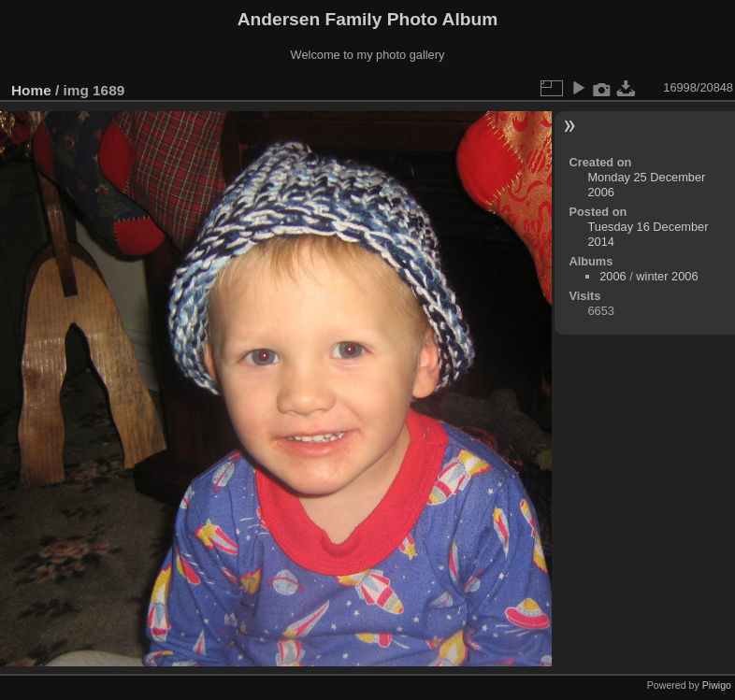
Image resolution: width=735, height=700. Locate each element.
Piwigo (717, 685)
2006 (612, 276)
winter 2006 (667, 276)
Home (31, 90)
